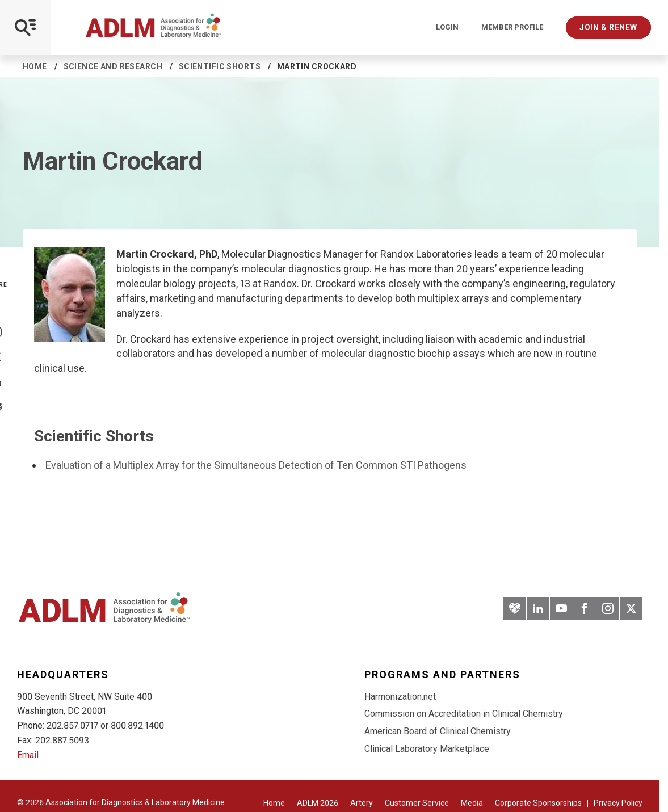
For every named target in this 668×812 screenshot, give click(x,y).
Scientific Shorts (220, 66)
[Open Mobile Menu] (25, 28)
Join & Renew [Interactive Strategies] (608, 27)
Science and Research (113, 66)
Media (472, 803)
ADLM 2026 (318, 803)
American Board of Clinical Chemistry (438, 731)
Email (28, 755)
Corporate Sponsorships (538, 803)
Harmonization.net (400, 697)
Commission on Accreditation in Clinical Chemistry (464, 714)
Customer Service (417, 803)
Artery (362, 803)
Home (35, 66)
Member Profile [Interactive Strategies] (512, 27)
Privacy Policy (618, 803)
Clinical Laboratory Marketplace (427, 749)
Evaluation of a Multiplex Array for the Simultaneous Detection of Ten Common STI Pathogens (256, 465)
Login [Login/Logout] (447, 27)
